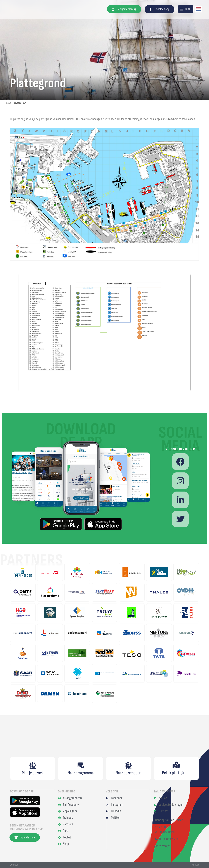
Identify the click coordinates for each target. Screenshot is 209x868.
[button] (186, 9)
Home (9, 103)
